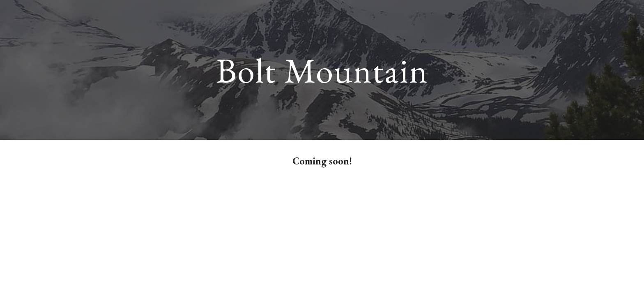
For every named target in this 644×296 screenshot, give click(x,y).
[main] (322, 70)
